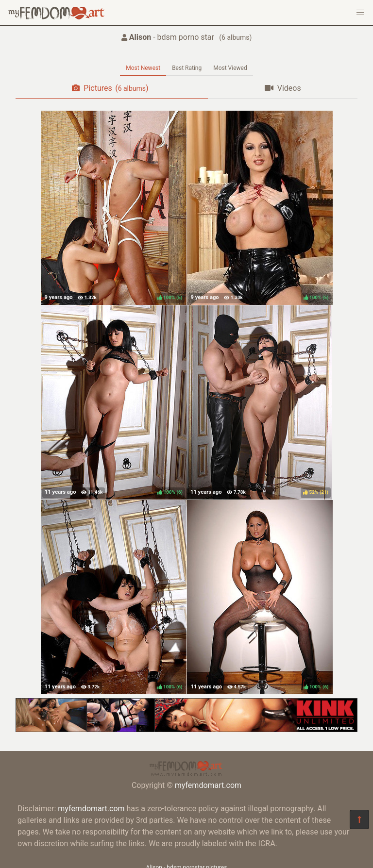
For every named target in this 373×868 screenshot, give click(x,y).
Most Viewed (230, 68)
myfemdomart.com (208, 785)
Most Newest (143, 68)
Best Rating (187, 68)
